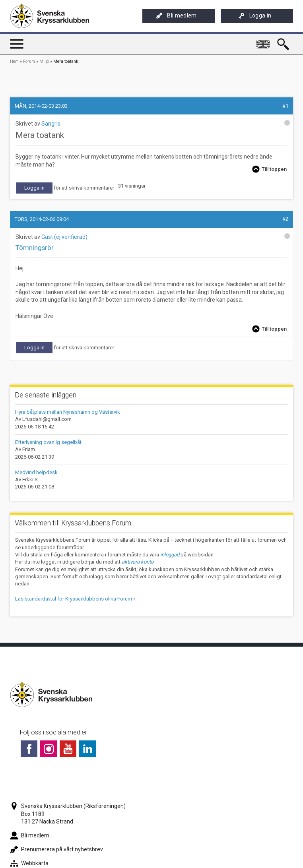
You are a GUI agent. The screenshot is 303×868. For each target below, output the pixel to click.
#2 (285, 219)
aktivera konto (138, 562)
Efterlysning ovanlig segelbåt (48, 442)
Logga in (255, 16)
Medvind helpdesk (36, 472)
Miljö (44, 61)
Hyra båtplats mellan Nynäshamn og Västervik (68, 412)
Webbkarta (29, 863)
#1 (285, 106)
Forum (29, 61)
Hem (14, 61)
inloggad (170, 555)
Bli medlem (176, 16)
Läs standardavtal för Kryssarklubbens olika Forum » (75, 599)
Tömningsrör (35, 248)
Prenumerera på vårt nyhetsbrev (56, 849)
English (264, 41)
